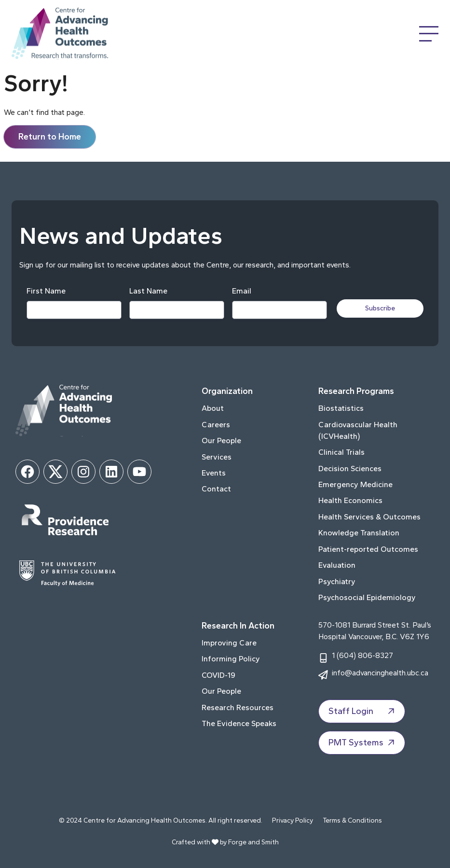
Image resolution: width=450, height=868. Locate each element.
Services (217, 457)
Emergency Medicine (355, 484)
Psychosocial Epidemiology (367, 597)
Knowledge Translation (359, 533)
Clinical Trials (341, 452)
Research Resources (238, 707)
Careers (216, 425)
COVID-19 (218, 675)
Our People (221, 441)
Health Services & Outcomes (369, 517)
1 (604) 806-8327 (362, 655)
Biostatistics (341, 408)
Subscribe (380, 308)
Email (242, 291)
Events (214, 473)
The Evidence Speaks (239, 723)
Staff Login (363, 712)
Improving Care (229, 643)
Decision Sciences (350, 469)
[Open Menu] (429, 34)
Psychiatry (337, 581)
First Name (46, 291)
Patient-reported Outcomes (368, 549)
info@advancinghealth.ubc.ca (380, 673)
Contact (216, 489)
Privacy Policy (293, 820)
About (213, 408)
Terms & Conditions (352, 820)
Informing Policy (231, 659)
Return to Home (50, 137)
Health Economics (350, 500)
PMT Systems (363, 743)
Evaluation (337, 565)
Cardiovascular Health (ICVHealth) (358, 430)
